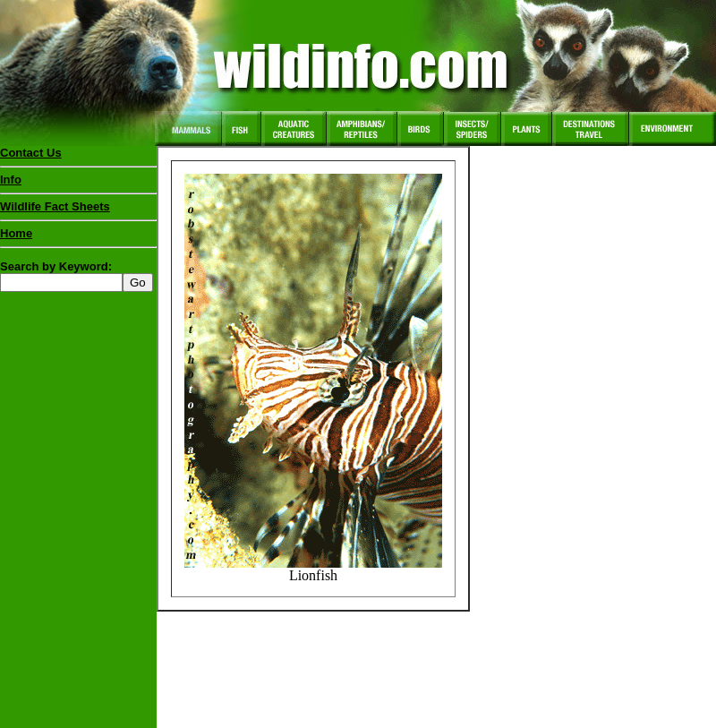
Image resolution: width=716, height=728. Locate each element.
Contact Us (31, 153)
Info (11, 180)
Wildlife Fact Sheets (78, 210)
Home (16, 233)
